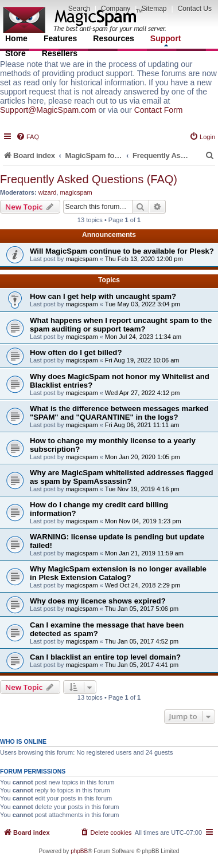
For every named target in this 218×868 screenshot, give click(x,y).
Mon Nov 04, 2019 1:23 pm (143, 521)
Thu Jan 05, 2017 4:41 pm (142, 665)
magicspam (76, 192)
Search (79, 9)
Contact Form (159, 110)
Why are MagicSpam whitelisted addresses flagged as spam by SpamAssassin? (122, 477)
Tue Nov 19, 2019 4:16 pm (142, 489)
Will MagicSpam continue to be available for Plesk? (122, 251)
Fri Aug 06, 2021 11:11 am (142, 425)
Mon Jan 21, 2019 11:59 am (144, 553)
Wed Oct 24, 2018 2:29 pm (143, 585)
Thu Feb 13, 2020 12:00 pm (144, 259)
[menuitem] (28, 137)
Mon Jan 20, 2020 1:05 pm (143, 457)
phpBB (79, 851)
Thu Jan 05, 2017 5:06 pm (142, 609)
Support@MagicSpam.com (48, 110)
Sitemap (154, 9)
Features (60, 38)
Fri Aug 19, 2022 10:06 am (142, 360)
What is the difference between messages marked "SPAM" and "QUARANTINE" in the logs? (119, 413)
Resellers (60, 53)
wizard (48, 192)
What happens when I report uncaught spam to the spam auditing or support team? (121, 325)
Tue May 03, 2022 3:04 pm (143, 304)
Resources (114, 38)
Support (166, 40)
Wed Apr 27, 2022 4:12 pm (143, 393)
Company (116, 9)
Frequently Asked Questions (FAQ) (89, 179)
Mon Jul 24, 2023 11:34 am (143, 337)
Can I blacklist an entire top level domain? (105, 657)
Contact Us (195, 9)
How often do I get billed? (76, 352)
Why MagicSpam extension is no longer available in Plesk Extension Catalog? (118, 573)
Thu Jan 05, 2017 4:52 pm (142, 641)
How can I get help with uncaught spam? (103, 296)
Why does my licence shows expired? (98, 601)
